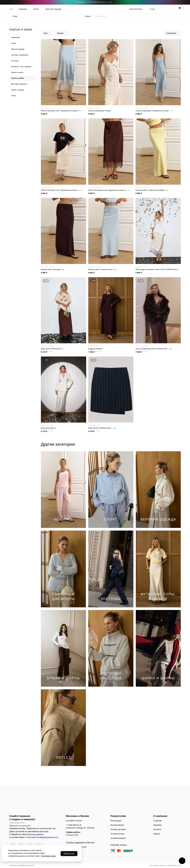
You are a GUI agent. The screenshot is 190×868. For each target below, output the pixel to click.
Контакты (157, 829)
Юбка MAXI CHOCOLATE (52, 349)
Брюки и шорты (17, 72)
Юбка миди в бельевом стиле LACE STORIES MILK (157, 270)
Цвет (46, 33)
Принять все (69, 854)
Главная (88, 16)
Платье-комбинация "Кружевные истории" (154, 111)
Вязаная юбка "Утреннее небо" (103, 270)
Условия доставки (118, 829)
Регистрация (116, 821)
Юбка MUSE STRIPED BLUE (102, 428)
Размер (60, 33)
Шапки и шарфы (18, 90)
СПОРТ (36, 9)
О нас (152, 9)
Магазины (158, 825)
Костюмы (15, 61)
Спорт (14, 43)
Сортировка (171, 33)
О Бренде (157, 821)
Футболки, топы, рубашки (21, 67)
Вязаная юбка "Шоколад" (53, 270)
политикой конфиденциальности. (42, 837)
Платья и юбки (17, 78)
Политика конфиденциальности (22, 865)
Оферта (157, 834)
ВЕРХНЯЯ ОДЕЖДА (54, 9)
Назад (15, 16)
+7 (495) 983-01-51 (76, 847)
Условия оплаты (117, 834)
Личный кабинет (117, 825)
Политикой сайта (49, 856)
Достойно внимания (19, 84)
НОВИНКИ (23, 9)
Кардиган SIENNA (95, 349)
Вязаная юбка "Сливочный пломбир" (152, 190)
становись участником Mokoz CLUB (94, 2)
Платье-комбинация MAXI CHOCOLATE (154, 349)
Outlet (14, 96)
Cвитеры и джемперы (20, 55)
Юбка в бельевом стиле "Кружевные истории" (61, 111)
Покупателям (135, 9)
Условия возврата (118, 838)
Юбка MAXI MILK (49, 428)
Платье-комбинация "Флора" (100, 111)
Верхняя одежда (18, 49)
